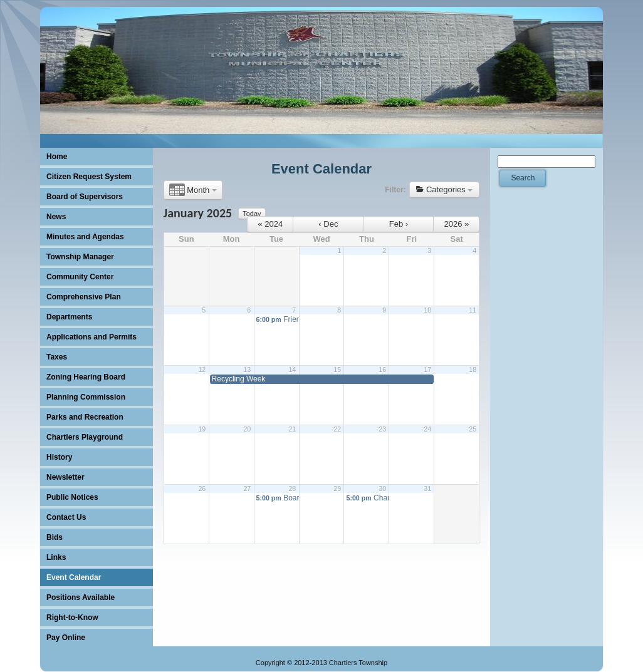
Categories (444, 189)
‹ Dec (328, 224)
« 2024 (271, 224)
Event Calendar (321, 169)
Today (252, 214)
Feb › (399, 224)
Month (193, 190)
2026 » (457, 224)
